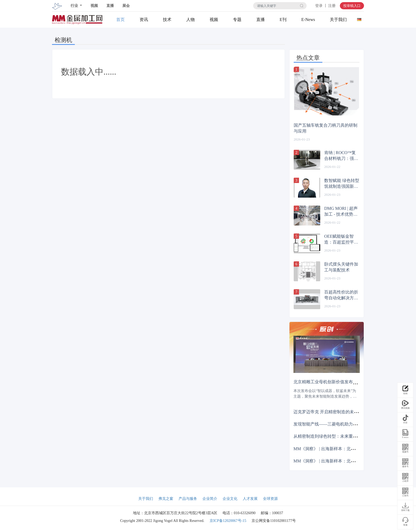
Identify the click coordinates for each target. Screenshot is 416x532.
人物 (190, 20)
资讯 (144, 20)
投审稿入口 (352, 6)
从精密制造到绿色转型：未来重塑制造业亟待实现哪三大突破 (351, 436)
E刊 (283, 20)
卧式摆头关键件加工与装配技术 (341, 267)
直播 (110, 6)
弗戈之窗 (166, 499)
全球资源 (270, 499)
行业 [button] (75, 6)
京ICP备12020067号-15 (228, 521)
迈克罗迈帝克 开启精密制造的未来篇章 (330, 412)
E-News (308, 20)
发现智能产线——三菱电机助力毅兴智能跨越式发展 (342, 424)
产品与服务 (188, 499)
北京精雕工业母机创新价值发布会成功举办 (334, 382)
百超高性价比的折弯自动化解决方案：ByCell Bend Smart (341, 295)
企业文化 (230, 499)
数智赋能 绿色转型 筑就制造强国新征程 (342, 184)
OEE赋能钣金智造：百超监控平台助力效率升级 (341, 240)
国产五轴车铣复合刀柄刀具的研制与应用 (326, 128)
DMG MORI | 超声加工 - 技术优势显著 (341, 212)
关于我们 (338, 20)
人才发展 (250, 499)
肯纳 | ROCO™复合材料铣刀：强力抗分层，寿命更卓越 (341, 156)
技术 (167, 20)
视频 (94, 6)
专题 (237, 20)
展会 (126, 6)
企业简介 (210, 499)
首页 (120, 20)
